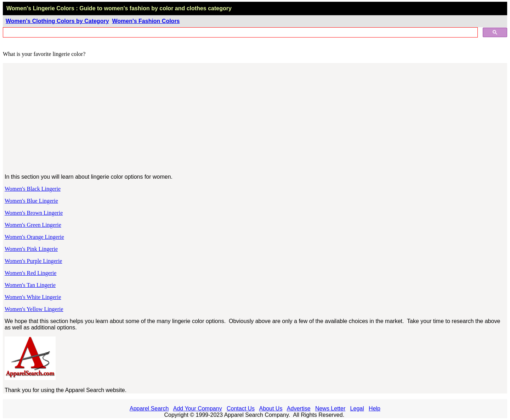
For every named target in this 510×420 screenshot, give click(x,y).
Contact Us (241, 409)
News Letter (330, 409)
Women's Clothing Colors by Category (57, 21)
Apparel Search (149, 409)
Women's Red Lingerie (30, 273)
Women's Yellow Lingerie (34, 309)
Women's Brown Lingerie (34, 213)
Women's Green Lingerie (33, 225)
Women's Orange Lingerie (34, 237)
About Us (271, 409)
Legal (357, 409)
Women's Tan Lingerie (30, 285)
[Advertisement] (255, 119)
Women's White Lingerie (33, 297)
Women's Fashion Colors (146, 21)
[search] (240, 33)
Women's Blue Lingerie (31, 201)
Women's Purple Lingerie (33, 261)
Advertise (299, 409)
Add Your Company (198, 409)
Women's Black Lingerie (33, 189)
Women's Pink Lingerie (31, 249)
